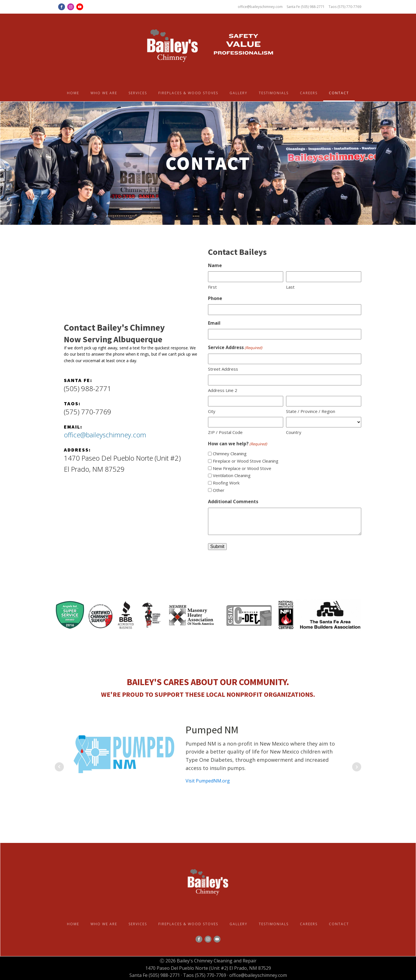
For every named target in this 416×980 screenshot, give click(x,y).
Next (357, 767)
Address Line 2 (223, 390)
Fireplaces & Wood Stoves (188, 93)
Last (290, 287)
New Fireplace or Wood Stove (242, 468)
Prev (59, 767)
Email (214, 323)
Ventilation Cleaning (232, 475)
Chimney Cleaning (230, 454)
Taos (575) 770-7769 (345, 7)
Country (294, 432)
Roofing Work (226, 483)
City (212, 411)
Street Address (223, 369)
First (212, 287)
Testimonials (274, 93)
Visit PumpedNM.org (208, 781)
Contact (339, 93)
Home (73, 93)
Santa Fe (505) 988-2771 (305, 7)
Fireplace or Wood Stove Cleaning (246, 461)
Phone (215, 298)
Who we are (104, 93)
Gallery (239, 93)
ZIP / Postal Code (225, 432)
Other (219, 490)
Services (138, 93)
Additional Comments (233, 501)
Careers (309, 93)
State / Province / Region (311, 411)
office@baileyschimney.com (259, 7)
